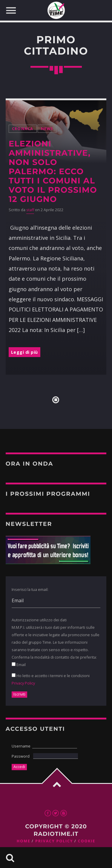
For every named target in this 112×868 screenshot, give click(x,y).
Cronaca (23, 129)
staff (30, 210)
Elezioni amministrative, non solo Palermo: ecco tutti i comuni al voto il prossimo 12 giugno (53, 171)
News (47, 129)
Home (24, 841)
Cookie (87, 841)
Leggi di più (24, 352)
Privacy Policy (23, 683)
